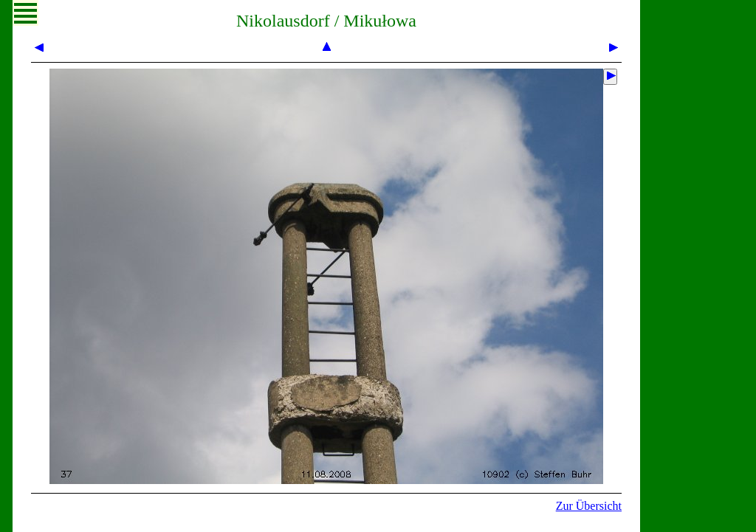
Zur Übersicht (589, 506)
